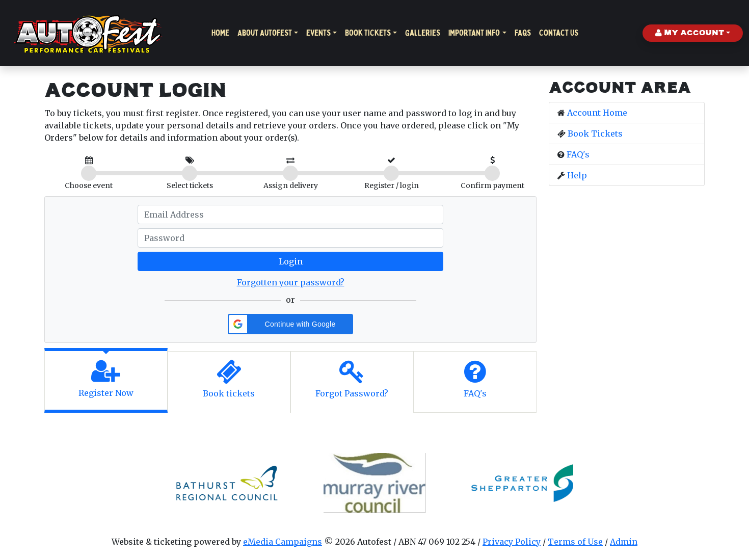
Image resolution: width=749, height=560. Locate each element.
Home (220, 33)
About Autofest (265, 33)
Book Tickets (368, 33)
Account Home (597, 113)
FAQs (523, 33)
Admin (624, 542)
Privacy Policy (512, 542)
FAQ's (578, 154)
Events (318, 33)
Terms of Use (575, 542)
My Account (690, 33)
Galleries (423, 33)
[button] (290, 324)
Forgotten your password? (291, 282)
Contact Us (559, 33)
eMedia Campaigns (283, 542)
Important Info (474, 33)
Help (577, 175)
